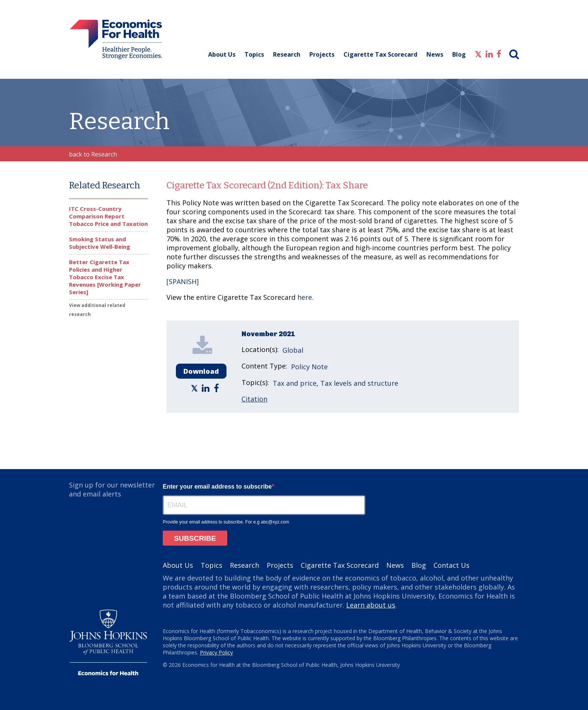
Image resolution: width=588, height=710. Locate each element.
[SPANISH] (183, 281)
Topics (254, 54)
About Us (222, 54)
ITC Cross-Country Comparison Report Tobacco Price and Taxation (108, 216)
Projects (322, 54)
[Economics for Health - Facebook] (499, 53)
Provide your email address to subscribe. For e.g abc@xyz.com (226, 522)
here (305, 297)
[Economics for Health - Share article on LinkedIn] (207, 388)
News (435, 54)
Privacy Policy (216, 652)
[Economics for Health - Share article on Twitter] (195, 388)
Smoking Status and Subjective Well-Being (100, 243)
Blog (459, 54)
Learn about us (371, 605)
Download (201, 371)
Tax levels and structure (359, 383)
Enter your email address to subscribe (217, 487)
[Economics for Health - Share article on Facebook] (217, 388)
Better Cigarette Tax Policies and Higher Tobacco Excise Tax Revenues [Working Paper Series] (105, 277)
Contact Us (451, 565)
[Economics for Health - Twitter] (478, 53)
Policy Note (309, 367)
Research (287, 54)
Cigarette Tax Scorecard (380, 54)
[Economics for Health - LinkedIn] (489, 53)
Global (293, 350)
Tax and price (295, 383)
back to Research (93, 154)
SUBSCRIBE (195, 538)
